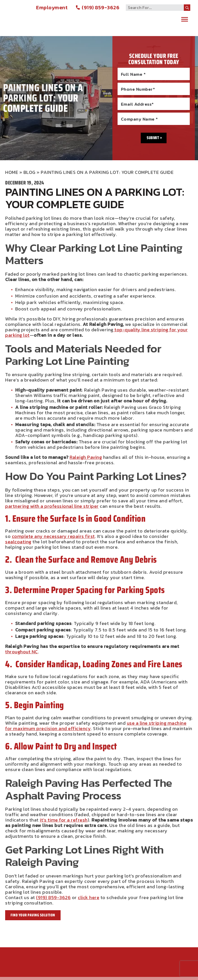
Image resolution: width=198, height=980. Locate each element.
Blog (30, 172)
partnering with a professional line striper (52, 506)
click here (89, 897)
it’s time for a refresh (64, 820)
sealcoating (18, 542)
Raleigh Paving (36, 16)
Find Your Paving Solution (33, 915)
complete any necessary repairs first (53, 536)
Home (12, 172)
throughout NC (22, 652)
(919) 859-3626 (97, 8)
